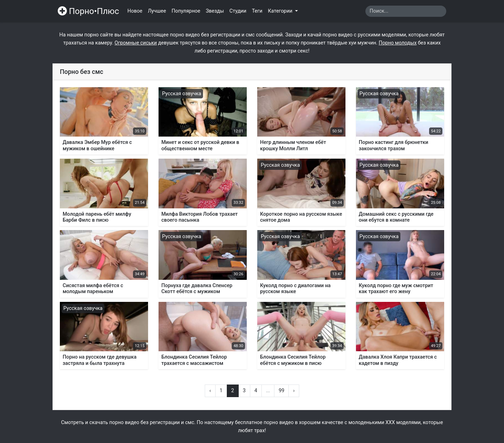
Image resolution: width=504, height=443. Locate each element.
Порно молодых (398, 43)
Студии (238, 11)
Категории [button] (281, 11)
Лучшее (157, 11)
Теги (257, 11)
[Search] (406, 11)
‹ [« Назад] (210, 391)
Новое (135, 11)
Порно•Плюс (88, 11)
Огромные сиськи (136, 43)
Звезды (215, 11)
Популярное (186, 11)
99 (281, 391)
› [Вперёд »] (294, 391)
